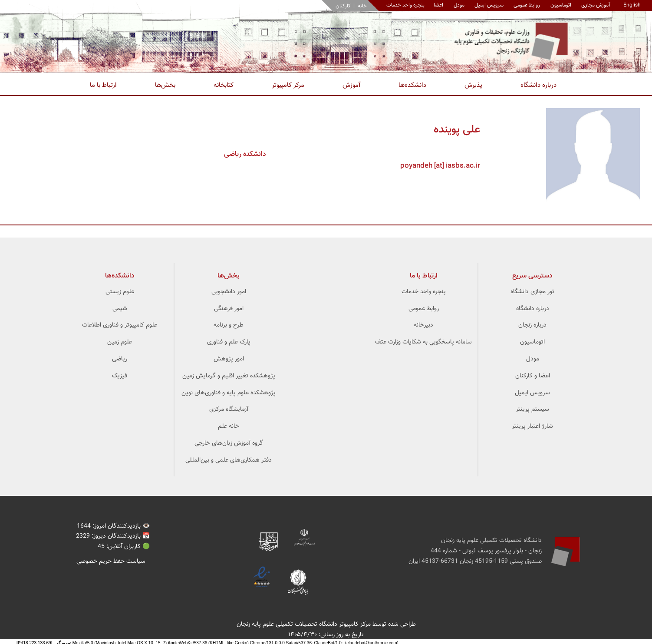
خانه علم (229, 426)
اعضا (438, 5)
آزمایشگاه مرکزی (229, 410)
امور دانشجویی (229, 292)
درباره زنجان (532, 325)
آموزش (352, 85)
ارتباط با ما (103, 85)
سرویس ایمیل (489, 5)
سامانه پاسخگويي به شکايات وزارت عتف (423, 342)
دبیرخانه (423, 325)
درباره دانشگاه (538, 85)
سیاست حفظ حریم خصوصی (111, 561)
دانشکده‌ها (412, 85)
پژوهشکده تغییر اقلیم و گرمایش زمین (229, 376)
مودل (459, 5)
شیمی (120, 309)
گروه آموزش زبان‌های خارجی (229, 443)
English (632, 5)
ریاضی (120, 359)
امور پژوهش (229, 359)
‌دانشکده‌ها (120, 276)
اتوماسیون (561, 5)
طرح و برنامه (229, 325)
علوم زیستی (120, 292)
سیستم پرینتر (532, 410)
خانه (362, 6)
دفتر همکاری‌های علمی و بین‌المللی (229, 460)
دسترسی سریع (532, 276)
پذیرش (473, 85)
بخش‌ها (165, 85)
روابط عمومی (527, 5)
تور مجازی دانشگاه (532, 292)
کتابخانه (224, 85)
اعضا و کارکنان (533, 376)
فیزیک (120, 376)
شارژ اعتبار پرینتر (532, 426)
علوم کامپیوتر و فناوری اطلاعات (120, 325)
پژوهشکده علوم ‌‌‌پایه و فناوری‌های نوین (229, 393)
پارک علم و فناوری (229, 342)
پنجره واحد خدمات (424, 292)
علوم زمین (120, 342)
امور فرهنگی (229, 309)
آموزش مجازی (596, 5)
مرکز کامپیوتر (288, 85)
